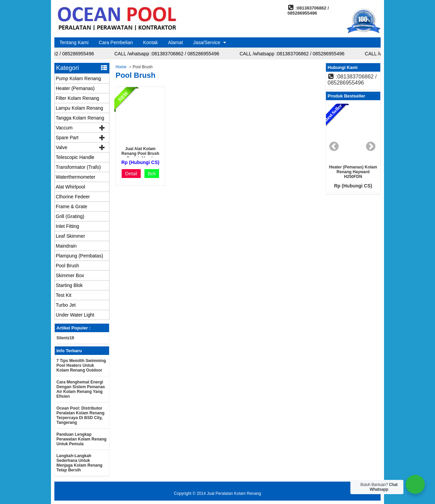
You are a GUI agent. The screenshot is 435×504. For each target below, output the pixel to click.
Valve (62, 147)
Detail (131, 174)
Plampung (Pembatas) (79, 256)
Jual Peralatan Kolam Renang (234, 493)
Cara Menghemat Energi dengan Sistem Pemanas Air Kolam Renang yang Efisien (81, 389)
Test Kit (64, 295)
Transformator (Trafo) (78, 167)
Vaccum (64, 128)
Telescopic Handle (75, 157)
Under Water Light (75, 315)
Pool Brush (67, 266)
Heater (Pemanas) (75, 88)
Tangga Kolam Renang (80, 118)
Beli (152, 174)
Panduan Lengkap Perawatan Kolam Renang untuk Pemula (81, 439)
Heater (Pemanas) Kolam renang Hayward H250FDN (353, 172)
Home (121, 67)
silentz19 (65, 338)
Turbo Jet (66, 305)
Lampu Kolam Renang (79, 108)
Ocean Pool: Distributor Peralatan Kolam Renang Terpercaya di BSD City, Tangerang (80, 415)
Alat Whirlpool (70, 187)
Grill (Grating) (70, 216)
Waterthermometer (75, 177)
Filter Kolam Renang (77, 98)
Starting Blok (69, 285)
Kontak (151, 42)
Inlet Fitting (67, 226)
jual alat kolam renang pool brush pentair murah (140, 154)
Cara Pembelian (116, 42)
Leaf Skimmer (70, 236)
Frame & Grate (72, 206)
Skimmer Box (70, 275)
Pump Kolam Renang (78, 78)
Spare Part (67, 138)
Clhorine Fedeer (73, 197)
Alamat (176, 42)
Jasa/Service (207, 42)
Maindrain (66, 246)
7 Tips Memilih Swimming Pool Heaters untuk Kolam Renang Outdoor (81, 365)
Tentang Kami (74, 42)
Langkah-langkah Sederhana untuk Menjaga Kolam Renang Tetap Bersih (79, 463)
